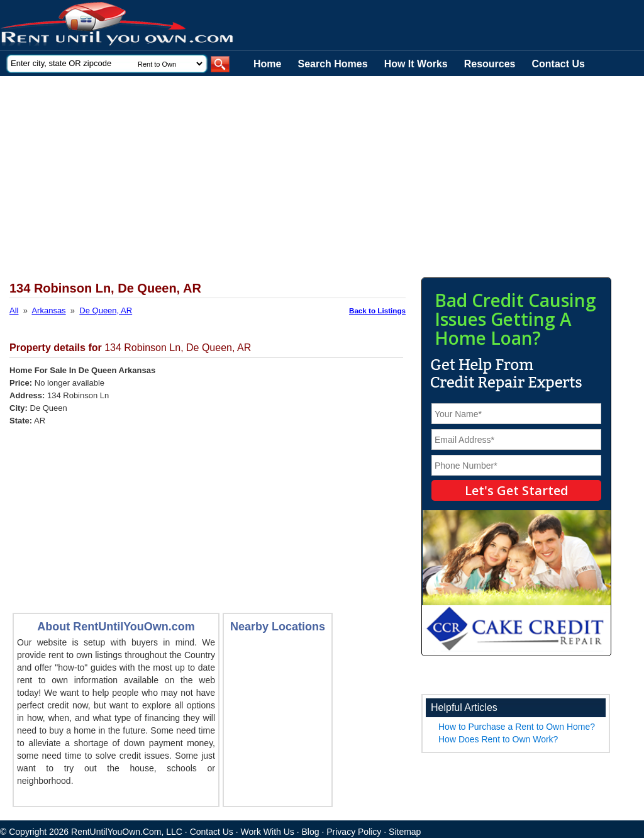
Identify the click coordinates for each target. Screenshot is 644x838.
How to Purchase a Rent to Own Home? (517, 727)
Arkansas (48, 310)
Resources (490, 64)
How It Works (416, 64)
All (14, 310)
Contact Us (558, 64)
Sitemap (405, 832)
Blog (311, 832)
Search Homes (332, 64)
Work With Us (268, 832)
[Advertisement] (308, 170)
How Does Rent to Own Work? (498, 739)
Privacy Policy (354, 832)
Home (267, 64)
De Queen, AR (106, 310)
